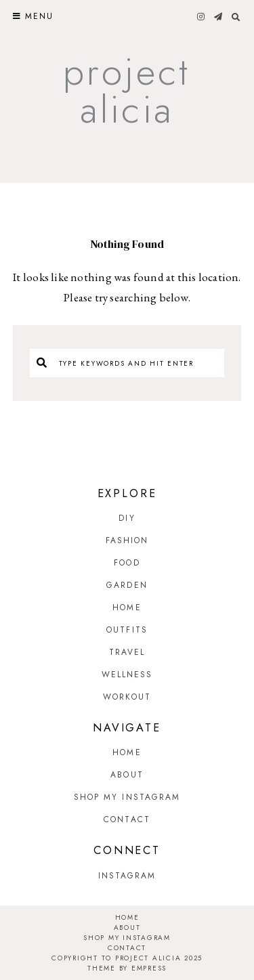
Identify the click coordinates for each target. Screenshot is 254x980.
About (127, 775)
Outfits (127, 630)
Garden (127, 585)
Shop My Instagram (127, 797)
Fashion (127, 540)
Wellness (127, 675)
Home (127, 608)
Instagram (127, 876)
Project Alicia (127, 90)
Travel (127, 652)
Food (127, 563)
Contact (127, 819)
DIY (127, 518)
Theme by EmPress (127, 968)
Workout (127, 697)
